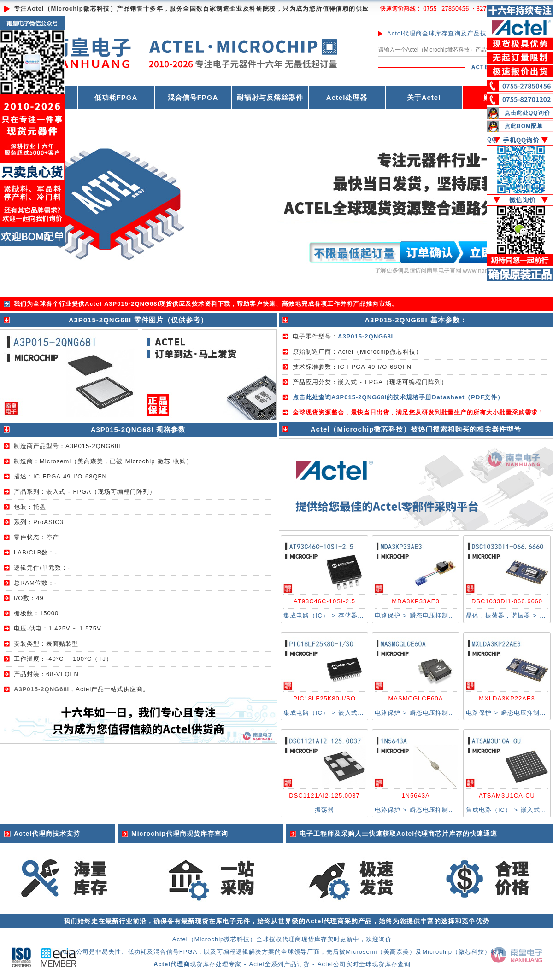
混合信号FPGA (193, 97)
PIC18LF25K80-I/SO (324, 698)
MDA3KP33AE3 (416, 601)
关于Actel (424, 97)
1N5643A (415, 796)
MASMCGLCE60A (416, 698)
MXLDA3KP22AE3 (507, 698)
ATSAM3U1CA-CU (507, 796)
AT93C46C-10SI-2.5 (324, 601)
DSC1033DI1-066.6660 (507, 601)
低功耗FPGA (116, 97)
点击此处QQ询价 (527, 113)
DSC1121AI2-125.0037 (324, 796)
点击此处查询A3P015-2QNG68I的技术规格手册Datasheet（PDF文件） (398, 397)
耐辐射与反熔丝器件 (270, 97)
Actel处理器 (347, 97)
